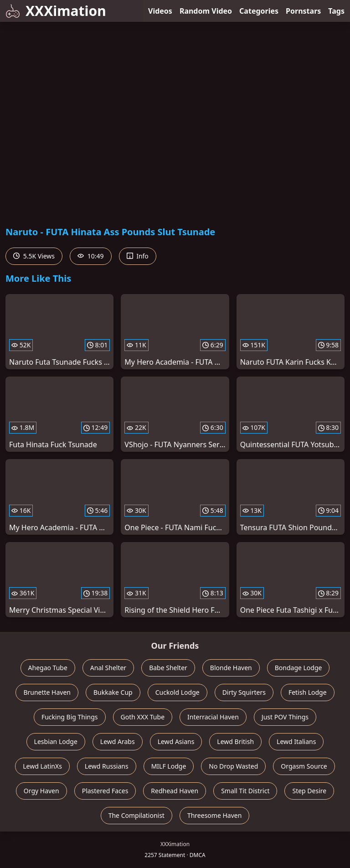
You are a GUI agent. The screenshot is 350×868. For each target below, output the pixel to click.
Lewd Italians (296, 741)
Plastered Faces (105, 791)
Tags (336, 11)
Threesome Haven (214, 815)
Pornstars (303, 11)
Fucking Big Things (70, 717)
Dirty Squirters (244, 692)
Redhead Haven (175, 791)
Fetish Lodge (308, 692)
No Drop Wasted (233, 766)
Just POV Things (285, 717)
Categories (259, 11)
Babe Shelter (168, 668)
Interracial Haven (213, 717)
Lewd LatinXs (42, 766)
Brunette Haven (47, 692)
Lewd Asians (176, 741)
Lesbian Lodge (56, 741)
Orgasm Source (304, 766)
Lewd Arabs (118, 741)
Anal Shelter (108, 668)
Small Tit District (245, 791)
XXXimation (56, 11)
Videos (160, 11)
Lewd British (235, 741)
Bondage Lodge (299, 668)
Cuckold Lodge (178, 692)
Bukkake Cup (113, 692)
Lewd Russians (107, 766)
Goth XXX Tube (143, 717)
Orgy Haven (41, 791)
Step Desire (309, 791)
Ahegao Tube (48, 668)
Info (138, 256)
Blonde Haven (231, 668)
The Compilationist (136, 815)
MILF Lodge (169, 766)
